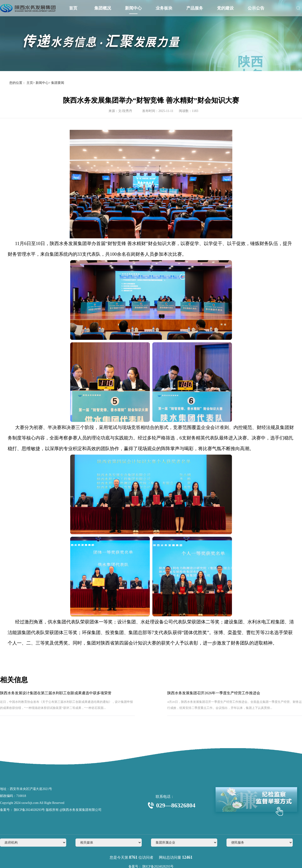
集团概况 (103, 8)
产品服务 (195, 8)
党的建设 (225, 8)
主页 (30, 83)
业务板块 (164, 8)
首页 (73, 8)
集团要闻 (58, 83)
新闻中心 (133, 8)
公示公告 (256, 8)
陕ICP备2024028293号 (29, 810)
